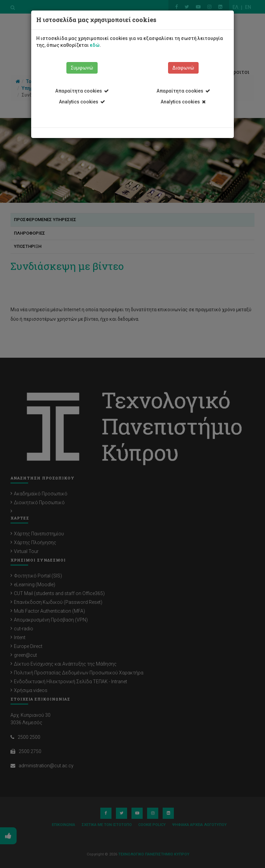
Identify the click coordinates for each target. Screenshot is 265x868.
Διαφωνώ (183, 68)
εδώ (95, 45)
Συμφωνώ (82, 68)
